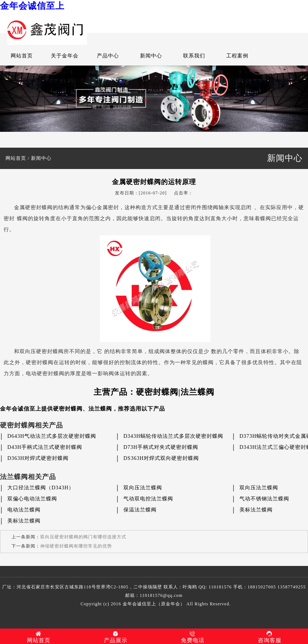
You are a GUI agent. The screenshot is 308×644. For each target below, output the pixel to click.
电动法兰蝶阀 (24, 510)
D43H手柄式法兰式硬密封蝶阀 (45, 447)
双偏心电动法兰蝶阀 (32, 499)
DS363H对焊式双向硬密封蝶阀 (161, 458)
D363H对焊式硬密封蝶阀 (38, 458)
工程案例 (237, 56)
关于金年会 (65, 56)
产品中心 (108, 56)
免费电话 (192, 637)
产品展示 (115, 637)
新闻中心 (151, 56)
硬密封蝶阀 (68, 409)
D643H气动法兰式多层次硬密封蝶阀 (52, 436)
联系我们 (194, 56)
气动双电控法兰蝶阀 (148, 499)
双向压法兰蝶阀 (143, 488)
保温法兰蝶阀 (140, 510)
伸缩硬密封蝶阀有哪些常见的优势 (76, 546)
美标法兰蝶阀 (256, 510)
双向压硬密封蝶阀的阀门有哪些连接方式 (83, 537)
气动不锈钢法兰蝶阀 (264, 499)
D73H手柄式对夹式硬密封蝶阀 (161, 447)
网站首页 (22, 56)
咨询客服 (269, 637)
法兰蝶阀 (100, 409)
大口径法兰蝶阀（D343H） (41, 488)
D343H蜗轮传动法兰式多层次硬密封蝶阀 (173, 436)
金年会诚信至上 (32, 6)
